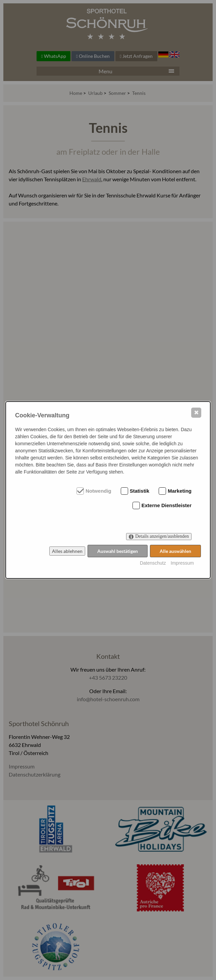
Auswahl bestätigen (118, 551)
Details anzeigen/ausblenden (162, 536)
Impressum (182, 563)
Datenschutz (153, 563)
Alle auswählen (175, 551)
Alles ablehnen (67, 551)
